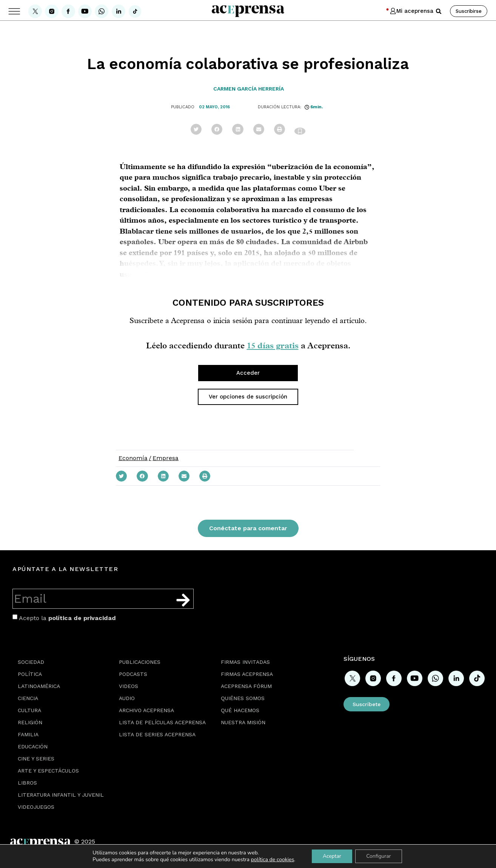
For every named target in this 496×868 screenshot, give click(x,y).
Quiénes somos (243, 698)
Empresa (166, 458)
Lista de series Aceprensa (157, 734)
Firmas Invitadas (245, 662)
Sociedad (31, 662)
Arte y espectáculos (48, 771)
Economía (133, 458)
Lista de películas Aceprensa (162, 722)
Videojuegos (36, 807)
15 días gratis (273, 345)
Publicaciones (140, 662)
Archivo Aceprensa (146, 710)
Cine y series (36, 759)
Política (30, 674)
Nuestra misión (243, 722)
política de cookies (272, 860)
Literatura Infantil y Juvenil (61, 795)
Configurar (379, 856)
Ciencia (28, 698)
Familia (28, 734)
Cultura (29, 710)
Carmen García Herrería (249, 89)
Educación (33, 746)
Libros (27, 783)
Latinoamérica (39, 686)
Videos (129, 686)
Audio (127, 698)
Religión (30, 722)
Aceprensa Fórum (246, 686)
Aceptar (332, 856)
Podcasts (133, 674)
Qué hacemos (240, 710)
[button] (439, 11)
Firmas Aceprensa (247, 674)
